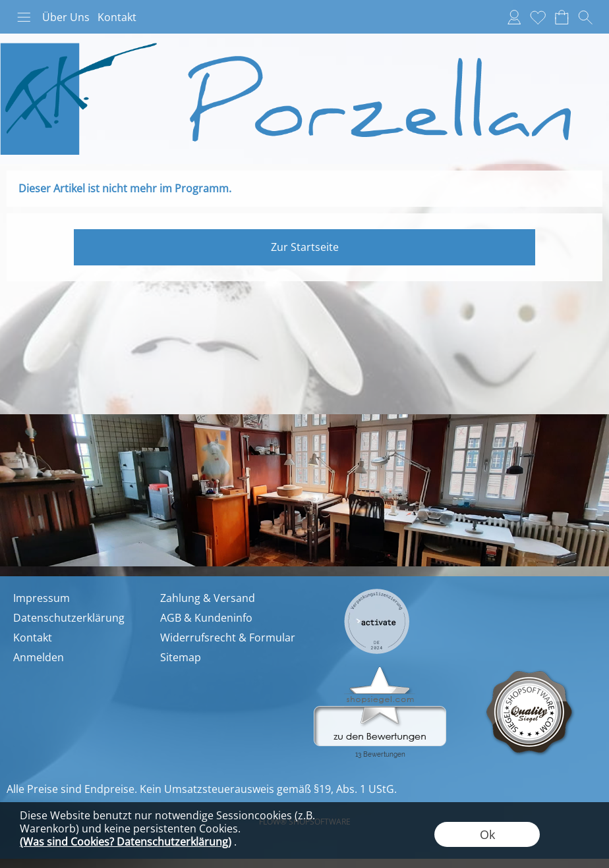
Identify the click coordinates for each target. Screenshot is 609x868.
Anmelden (39, 657)
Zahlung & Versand (208, 598)
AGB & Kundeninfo (206, 618)
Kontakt (117, 17)
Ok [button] (487, 834)
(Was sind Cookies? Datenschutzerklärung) (126, 842)
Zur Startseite (305, 247)
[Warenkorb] (562, 17)
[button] (24, 17)
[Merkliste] (538, 17)
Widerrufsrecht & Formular (228, 637)
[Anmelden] (514, 17)
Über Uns (66, 17)
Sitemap (181, 657)
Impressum (42, 598)
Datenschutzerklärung (69, 618)
